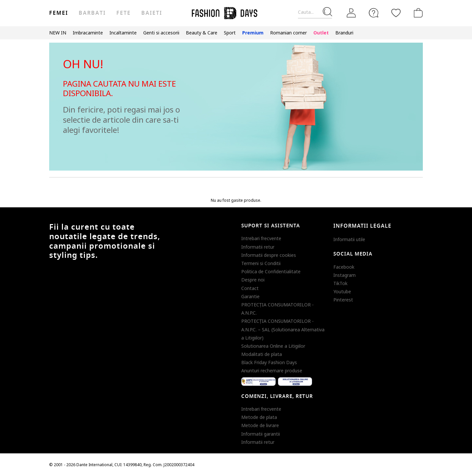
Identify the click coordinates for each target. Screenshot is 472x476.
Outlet (321, 33)
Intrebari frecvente (261, 238)
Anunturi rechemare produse (272, 371)
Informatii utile (349, 239)
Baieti (152, 13)
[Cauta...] (315, 12)
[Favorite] (396, 13)
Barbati (92, 13)
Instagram (344, 275)
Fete (124, 13)
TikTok (340, 283)
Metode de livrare (260, 425)
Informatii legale (362, 226)
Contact (250, 288)
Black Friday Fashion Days (269, 362)
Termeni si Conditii (261, 263)
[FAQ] (374, 13)
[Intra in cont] (351, 13)
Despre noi (253, 280)
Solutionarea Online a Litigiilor (273, 346)
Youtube (342, 291)
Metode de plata (259, 417)
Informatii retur (258, 247)
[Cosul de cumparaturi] (417, 13)
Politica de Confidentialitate (271, 271)
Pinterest (343, 300)
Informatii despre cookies (269, 255)
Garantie (250, 296)
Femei (59, 13)
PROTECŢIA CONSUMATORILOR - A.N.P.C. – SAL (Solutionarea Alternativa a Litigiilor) (283, 329)
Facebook (344, 267)
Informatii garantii (261, 434)
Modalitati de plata (262, 354)
